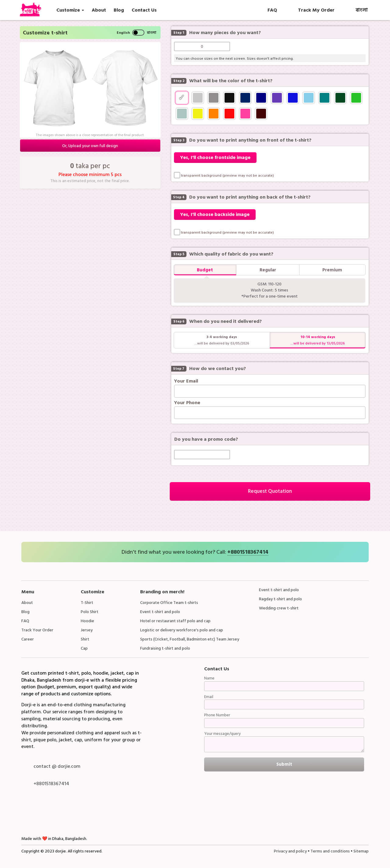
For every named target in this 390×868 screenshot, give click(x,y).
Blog (25, 612)
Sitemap (361, 851)
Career (28, 639)
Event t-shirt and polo (160, 612)
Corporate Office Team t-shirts (169, 603)
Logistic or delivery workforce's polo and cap (182, 630)
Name (209, 678)
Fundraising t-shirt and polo (165, 648)
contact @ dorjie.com (57, 766)
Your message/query (222, 734)
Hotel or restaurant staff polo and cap (175, 621)
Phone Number (217, 715)
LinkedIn (75, 813)
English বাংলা (136, 33)
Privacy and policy (290, 851)
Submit (284, 764)
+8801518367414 (248, 552)
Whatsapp (43, 813)
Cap (84, 648)
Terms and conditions (330, 851)
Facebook (27, 813)
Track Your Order (37, 630)
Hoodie (87, 621)
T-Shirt (87, 603)
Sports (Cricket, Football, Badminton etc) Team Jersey (190, 639)
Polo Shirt (90, 612)
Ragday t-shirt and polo (280, 599)
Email (209, 697)
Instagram (91, 813)
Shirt (85, 639)
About (27, 603)
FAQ (25, 621)
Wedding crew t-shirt (279, 608)
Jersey (87, 630)
